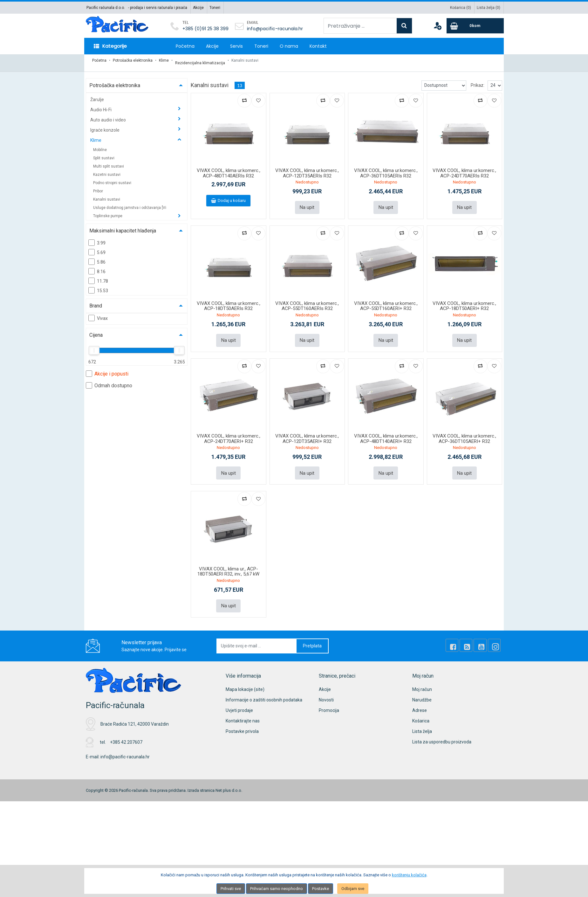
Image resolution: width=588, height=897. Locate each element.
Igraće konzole (105, 125)
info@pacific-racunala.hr (275, 29)
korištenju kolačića (409, 875)
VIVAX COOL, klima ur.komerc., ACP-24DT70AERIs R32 (464, 168)
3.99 (97, 238)
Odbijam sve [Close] (353, 889)
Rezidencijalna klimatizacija (200, 60)
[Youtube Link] (485, 635)
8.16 (97, 266)
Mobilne (100, 145)
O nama (289, 46)
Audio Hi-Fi (101, 105)
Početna (185, 46)
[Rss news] (474, 635)
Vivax (98, 313)
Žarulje (97, 94)
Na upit (307, 202)
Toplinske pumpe (108, 211)
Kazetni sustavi (107, 169)
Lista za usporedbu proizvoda (442, 731)
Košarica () (461, 8)
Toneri (215, 8)
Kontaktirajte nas (243, 710)
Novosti (326, 689)
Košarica (421, 710)
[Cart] (475, 26)
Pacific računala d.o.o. (106, 8)
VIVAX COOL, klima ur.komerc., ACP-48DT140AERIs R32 (229, 168)
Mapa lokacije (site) (245, 679)
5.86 (97, 257)
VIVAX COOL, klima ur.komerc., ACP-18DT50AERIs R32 (229, 299)
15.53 (98, 285)
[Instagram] (496, 635)
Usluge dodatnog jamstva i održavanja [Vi (130, 203)
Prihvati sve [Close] (231, 889)
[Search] (404, 26)
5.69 (97, 247)
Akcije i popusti (107, 369)
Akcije (198, 8)
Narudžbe (422, 689)
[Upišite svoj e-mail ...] (257, 635)
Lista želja (422, 721)
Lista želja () (489, 8)
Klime (164, 60)
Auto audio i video (109, 115)
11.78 (98, 276)
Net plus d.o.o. (229, 779)
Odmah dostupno (109, 380)
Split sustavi (104, 153)
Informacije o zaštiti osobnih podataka (264, 689)
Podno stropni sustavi (112, 178)
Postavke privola (242, 721)
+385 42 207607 (126, 731)
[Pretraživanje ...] (360, 26)
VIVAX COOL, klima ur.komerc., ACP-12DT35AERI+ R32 (307, 431)
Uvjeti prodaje (239, 700)
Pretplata (312, 635)
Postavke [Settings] (321, 889)
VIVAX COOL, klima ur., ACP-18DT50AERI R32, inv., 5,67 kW (228, 562)
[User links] (437, 26)
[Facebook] (463, 635)
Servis (236, 46)
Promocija (329, 700)
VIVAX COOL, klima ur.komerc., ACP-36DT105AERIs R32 (386, 168)
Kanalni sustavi (107, 194)
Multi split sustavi (109, 161)
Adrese (420, 700)
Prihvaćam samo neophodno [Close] (277, 889)
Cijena (96, 330)
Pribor (98, 186)
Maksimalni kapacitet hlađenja (123, 226)
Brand (96, 301)
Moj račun (422, 679)
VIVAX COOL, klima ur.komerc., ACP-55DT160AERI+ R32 (386, 299)
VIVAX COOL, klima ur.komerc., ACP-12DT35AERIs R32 (307, 168)
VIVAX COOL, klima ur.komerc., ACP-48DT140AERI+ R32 (386, 431)
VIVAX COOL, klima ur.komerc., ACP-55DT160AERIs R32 (307, 299)
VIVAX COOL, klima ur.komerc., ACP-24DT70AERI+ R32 (229, 431)
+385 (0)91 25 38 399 (205, 29)
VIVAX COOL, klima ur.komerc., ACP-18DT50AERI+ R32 (464, 299)
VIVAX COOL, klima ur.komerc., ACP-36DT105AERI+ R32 (464, 431)
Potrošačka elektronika (133, 60)
